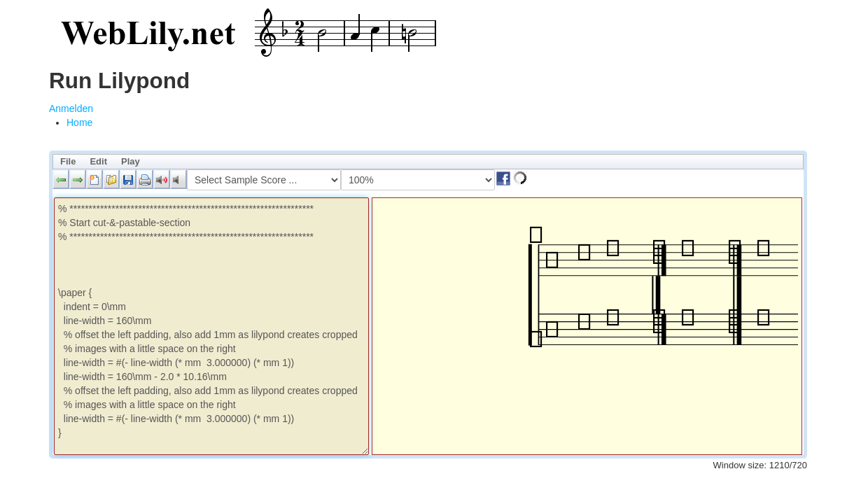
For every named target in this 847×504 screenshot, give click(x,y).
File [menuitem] (68, 161)
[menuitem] (79, 122)
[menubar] (428, 162)
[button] (61, 179)
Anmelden (71, 108)
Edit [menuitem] (98, 161)
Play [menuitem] (131, 161)
